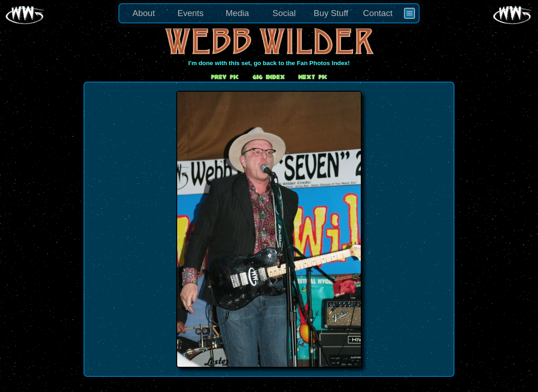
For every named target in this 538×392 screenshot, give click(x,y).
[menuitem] (409, 13)
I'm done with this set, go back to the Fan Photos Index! (269, 63)
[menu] (269, 13)
